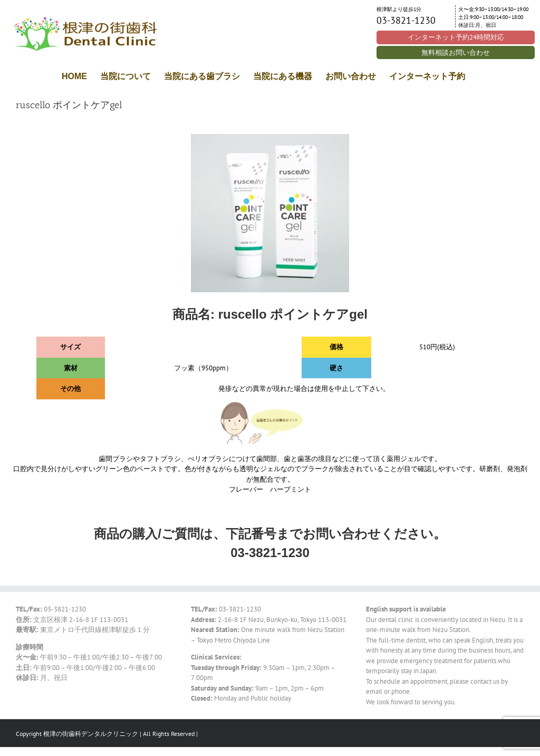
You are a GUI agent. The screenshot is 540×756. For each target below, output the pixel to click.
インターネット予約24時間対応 (456, 37)
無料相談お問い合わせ (456, 52)
